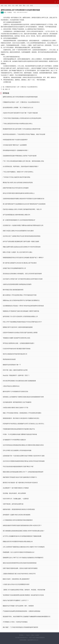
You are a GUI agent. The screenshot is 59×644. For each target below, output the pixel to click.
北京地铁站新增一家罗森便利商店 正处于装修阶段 (17, 402)
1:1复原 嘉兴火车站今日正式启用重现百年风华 (16, 584)
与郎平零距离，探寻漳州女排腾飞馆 (13, 504)
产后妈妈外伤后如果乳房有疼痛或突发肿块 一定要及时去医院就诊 (22, 611)
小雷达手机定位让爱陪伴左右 (11, 386)
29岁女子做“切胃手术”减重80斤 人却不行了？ (16, 600)
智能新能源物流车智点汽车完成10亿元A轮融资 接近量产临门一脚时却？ (23, 258)
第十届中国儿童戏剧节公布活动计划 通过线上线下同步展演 (20, 263)
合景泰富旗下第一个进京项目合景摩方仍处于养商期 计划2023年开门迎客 (24, 456)
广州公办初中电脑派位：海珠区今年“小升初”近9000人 (18, 172)
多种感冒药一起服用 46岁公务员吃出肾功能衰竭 (17, 515)
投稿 (33, 635)
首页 (2, 6)
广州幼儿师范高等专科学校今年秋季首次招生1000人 (18, 124)
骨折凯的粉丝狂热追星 (9, 359)
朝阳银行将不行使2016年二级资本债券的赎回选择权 (18, 327)
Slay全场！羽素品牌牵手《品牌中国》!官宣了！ (16, 375)
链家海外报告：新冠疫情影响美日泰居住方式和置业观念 (19, 509)
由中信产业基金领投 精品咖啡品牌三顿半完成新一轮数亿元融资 (21, 241)
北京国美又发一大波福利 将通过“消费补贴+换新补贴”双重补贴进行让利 (23, 225)
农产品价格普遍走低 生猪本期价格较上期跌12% (16, 215)
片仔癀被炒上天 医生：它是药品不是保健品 (15, 622)
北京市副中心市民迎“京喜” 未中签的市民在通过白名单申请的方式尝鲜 (23, 279)
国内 (20, 6)
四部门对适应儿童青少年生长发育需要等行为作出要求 (18, 231)
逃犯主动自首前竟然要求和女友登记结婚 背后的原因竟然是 (20, 563)
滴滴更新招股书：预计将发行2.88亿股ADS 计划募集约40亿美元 (21, 418)
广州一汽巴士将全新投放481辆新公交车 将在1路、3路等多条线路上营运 (23, 161)
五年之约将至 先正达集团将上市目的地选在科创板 (17, 450)
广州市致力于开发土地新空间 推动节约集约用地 (16, 177)
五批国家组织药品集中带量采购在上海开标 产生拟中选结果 (20, 156)
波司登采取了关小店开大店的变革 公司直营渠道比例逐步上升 (20, 316)
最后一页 (8, 89)
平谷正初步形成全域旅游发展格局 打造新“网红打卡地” (18, 467)
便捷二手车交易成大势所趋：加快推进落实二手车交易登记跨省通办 (22, 413)
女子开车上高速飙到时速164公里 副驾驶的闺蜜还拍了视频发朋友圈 (22, 536)
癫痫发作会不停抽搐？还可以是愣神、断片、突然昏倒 (18, 606)
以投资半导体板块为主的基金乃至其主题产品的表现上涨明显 (20, 333)
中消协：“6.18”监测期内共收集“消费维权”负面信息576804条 (20, 434)
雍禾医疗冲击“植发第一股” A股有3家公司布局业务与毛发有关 (20, 483)
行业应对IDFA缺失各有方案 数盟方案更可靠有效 (17, 349)
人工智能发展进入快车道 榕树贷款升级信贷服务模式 (18, 520)
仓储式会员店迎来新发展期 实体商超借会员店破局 (17, 284)
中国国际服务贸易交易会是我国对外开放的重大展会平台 (19, 429)
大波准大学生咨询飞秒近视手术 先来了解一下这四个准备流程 (20, 113)
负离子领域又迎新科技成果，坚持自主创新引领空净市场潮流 (20, 568)
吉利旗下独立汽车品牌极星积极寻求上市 (14, 268)
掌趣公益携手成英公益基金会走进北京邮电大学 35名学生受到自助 (22, 247)
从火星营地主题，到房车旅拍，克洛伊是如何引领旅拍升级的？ (21, 166)
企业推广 (38, 635)
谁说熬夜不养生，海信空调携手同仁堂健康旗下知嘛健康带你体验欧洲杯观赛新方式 (27, 617)
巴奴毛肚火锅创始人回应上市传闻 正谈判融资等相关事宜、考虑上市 (22, 209)
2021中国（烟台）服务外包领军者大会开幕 (15, 370)
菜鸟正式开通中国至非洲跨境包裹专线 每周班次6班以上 (19, 193)
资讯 (9, 6)
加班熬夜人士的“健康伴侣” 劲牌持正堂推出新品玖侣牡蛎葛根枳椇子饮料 (23, 397)
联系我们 (21, 635)
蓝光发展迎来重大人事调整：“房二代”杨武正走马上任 (18, 108)
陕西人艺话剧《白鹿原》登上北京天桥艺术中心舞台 (18, 252)
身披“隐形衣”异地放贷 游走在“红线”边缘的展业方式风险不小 (20, 477)
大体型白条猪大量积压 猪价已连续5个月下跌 (16, 408)
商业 (24, 6)
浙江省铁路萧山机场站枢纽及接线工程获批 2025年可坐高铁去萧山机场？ (24, 531)
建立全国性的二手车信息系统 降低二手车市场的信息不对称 (20, 295)
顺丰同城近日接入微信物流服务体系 (13, 290)
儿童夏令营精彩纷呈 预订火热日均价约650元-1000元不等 (19, 574)
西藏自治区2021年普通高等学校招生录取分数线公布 (18, 542)
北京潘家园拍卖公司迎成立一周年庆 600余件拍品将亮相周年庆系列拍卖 (23, 306)
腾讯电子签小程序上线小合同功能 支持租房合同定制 (18, 183)
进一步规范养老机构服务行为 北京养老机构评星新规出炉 (19, 220)
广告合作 (28, 635)
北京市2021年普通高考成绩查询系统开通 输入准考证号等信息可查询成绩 (24, 461)
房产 (2, 12)
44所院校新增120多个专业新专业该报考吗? (15, 140)
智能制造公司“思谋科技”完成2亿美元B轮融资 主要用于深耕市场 (21, 311)
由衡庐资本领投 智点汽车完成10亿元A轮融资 (16, 188)
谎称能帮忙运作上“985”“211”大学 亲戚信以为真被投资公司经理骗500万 (23, 558)
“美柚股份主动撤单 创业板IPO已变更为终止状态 (16, 338)
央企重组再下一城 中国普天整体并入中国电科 (16, 488)
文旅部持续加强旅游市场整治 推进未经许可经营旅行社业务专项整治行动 (23, 199)
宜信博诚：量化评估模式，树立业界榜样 (14, 493)
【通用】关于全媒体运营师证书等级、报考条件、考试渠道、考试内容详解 (24, 590)
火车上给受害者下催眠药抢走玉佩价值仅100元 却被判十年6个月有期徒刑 (24, 547)
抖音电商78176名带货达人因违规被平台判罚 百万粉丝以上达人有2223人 (24, 424)
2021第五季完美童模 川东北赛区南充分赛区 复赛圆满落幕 (19, 381)
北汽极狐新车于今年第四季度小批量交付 (14, 440)
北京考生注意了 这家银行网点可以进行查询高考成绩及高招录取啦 (22, 236)
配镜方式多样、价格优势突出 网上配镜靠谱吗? (16, 579)
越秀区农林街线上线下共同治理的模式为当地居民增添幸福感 (20, 97)
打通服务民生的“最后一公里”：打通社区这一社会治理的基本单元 (21, 87)
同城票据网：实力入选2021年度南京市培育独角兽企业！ (19, 552)
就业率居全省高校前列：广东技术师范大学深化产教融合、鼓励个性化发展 (24, 134)
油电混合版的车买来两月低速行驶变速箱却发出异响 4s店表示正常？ (22, 525)
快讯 (32, 6)
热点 (6, 6)
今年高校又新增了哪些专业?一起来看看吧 (15, 145)
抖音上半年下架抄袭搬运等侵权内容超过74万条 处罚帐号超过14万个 (22, 322)
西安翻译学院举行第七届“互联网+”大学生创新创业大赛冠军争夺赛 (22, 129)
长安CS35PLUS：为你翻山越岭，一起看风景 (16, 499)
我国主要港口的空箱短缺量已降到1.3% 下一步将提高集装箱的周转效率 (23, 472)
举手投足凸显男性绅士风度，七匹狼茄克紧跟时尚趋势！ (19, 343)
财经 (17, 6)
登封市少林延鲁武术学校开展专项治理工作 (15, 354)
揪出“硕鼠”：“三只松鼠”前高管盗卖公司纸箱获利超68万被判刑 (20, 627)
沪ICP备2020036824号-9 (21, 638)
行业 (13, 6)
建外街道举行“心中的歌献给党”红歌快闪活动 (15, 391)
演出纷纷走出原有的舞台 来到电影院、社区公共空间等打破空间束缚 (22, 274)
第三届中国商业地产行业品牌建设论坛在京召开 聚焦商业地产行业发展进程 (24, 204)
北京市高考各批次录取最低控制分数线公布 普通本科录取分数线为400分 (23, 445)
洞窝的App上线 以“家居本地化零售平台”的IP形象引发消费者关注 (21, 300)
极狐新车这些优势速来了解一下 (12, 365)
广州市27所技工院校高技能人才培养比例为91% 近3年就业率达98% (22, 118)
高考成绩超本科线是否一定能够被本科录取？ (16, 150)
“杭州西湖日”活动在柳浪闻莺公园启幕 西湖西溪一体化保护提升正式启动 (23, 595)
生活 (28, 6)
